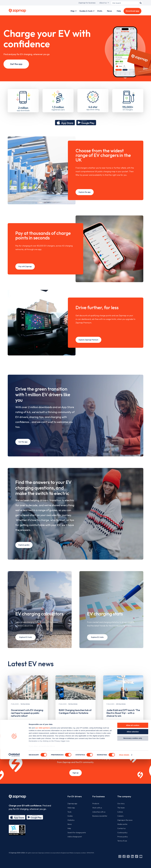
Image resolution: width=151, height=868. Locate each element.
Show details (124, 864)
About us (103, 3)
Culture (120, 812)
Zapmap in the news (125, 820)
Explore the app (85, 189)
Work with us (97, 808)
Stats (100, 11)
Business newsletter (100, 816)
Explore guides (24, 545)
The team (121, 808)
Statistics (71, 820)
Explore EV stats (97, 637)
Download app (132, 11)
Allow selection (133, 840)
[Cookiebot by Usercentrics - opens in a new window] (14, 864)
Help (119, 11)
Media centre (122, 824)
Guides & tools (86, 11)
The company (124, 796)
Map (73, 11)
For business (99, 796)
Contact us (121, 828)
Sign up (75, 773)
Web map (71, 808)
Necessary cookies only (133, 847)
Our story (121, 804)
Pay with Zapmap (25, 264)
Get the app (16, 64)
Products (96, 804)
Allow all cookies (133, 834)
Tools (69, 812)
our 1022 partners (43, 837)
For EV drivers (75, 796)
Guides (70, 816)
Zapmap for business (87, 3)
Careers (120, 816)
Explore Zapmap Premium (88, 337)
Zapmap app (72, 804)
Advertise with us (99, 812)
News (109, 11)
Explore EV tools (26, 637)
